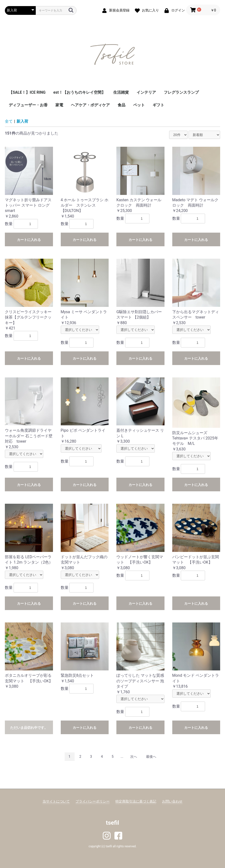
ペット (139, 105)
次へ (134, 757)
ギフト (158, 105)
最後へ (151, 757)
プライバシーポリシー (93, 801)
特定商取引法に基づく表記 (136, 801)
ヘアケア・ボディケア (90, 105)
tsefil (112, 823)
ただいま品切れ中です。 (29, 728)
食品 (121, 105)
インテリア (146, 92)
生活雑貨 (121, 92)
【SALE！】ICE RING (27, 92)
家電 (59, 105)
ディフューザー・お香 (28, 105)
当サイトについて (56, 801)
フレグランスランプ (181, 92)
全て (9, 121)
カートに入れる (29, 240)
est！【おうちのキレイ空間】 (79, 92)
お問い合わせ (172, 801)
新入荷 (22, 121)
